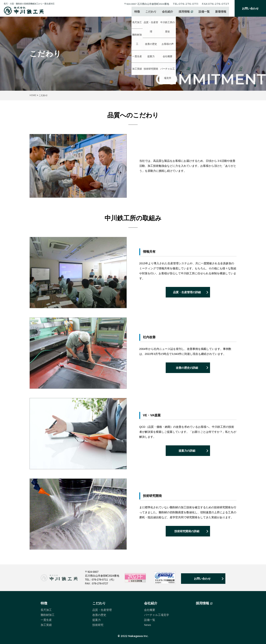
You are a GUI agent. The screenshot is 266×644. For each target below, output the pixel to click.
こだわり (151, 12)
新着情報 (221, 12)
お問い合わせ (250, 8)
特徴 (137, 12)
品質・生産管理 (102, 610)
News (148, 625)
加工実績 (46, 625)
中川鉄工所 (26, 11)
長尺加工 (46, 610)
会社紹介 (168, 12)
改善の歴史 (99, 615)
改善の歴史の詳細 (187, 368)
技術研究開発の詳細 (187, 532)
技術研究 (98, 625)
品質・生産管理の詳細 (187, 293)
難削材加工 (48, 615)
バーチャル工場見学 (157, 615)
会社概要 (150, 610)
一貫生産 (46, 620)
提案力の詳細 (187, 451)
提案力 (97, 620)
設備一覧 (204, 12)
